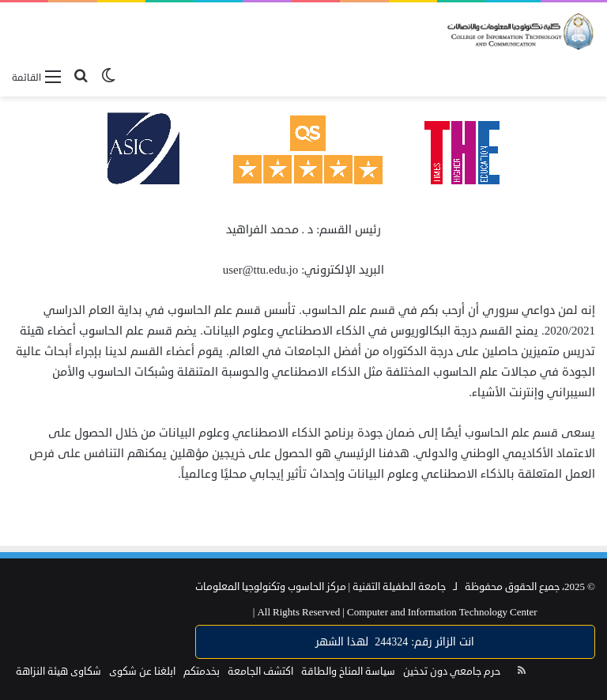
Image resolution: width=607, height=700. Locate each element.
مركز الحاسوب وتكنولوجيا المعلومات (271, 587)
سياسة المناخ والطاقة (348, 672)
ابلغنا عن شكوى (142, 672)
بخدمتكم (202, 672)
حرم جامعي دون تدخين (452, 672)
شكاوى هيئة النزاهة (58, 672)
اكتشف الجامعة (260, 672)
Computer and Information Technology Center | (395, 612)
